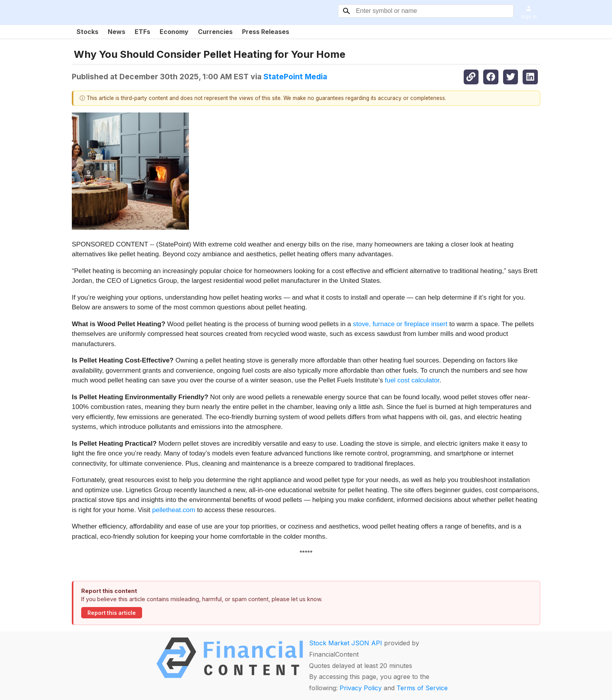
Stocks (87, 32)
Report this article (112, 613)
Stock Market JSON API (346, 643)
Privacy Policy (361, 688)
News (117, 32)
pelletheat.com (174, 510)
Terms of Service (422, 688)
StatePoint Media (295, 77)
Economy (174, 32)
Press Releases (266, 32)
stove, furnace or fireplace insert (400, 324)
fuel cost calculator (412, 380)
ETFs (142, 32)
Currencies (215, 32)
